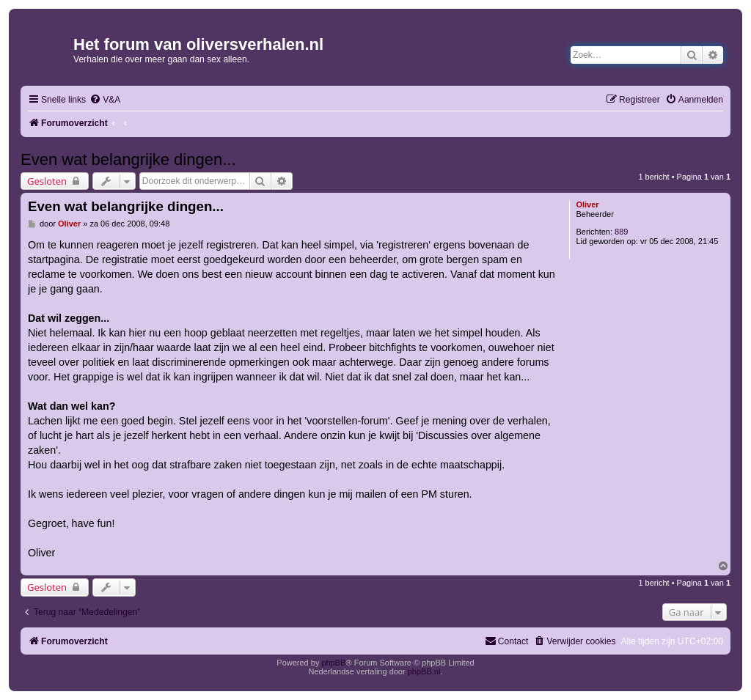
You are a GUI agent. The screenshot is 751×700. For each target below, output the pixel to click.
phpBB (333, 663)
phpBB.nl (424, 671)
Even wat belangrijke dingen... (128, 159)
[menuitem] (105, 100)
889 (621, 232)
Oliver (587, 205)
